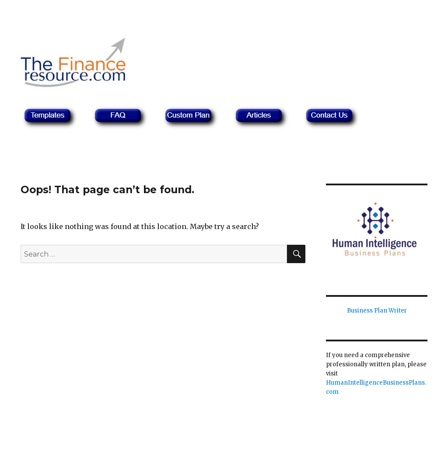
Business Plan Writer (377, 311)
